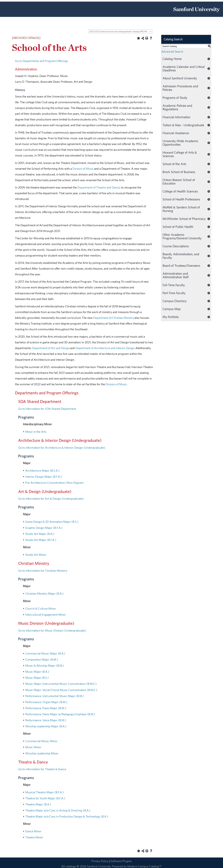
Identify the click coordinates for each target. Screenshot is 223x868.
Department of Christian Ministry (114, 318)
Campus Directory (175, 301)
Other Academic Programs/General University (182, 236)
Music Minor (33, 747)
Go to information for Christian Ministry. (43, 571)
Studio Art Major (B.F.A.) (41, 540)
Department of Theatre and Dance (99, 187)
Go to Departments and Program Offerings (41, 61)
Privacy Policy (100, 861)
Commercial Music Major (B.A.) (45, 653)
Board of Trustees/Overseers (181, 266)
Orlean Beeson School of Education (179, 182)
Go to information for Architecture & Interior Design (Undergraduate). (62, 448)
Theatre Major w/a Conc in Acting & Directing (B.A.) (58, 810)
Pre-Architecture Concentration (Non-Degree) (54, 483)
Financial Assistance (176, 133)
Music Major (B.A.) (37, 672)
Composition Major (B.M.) (42, 659)
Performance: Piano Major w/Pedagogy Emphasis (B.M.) (60, 714)
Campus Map (172, 309)
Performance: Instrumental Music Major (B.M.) (55, 696)
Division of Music (83, 169)
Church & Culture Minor (41, 608)
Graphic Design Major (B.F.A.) (44, 528)
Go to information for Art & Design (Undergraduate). (51, 499)
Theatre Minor (34, 837)
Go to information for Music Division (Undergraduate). (52, 630)
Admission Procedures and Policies (180, 88)
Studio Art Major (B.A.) (40, 534)
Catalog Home (172, 59)
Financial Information (177, 117)
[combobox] (120, 31)
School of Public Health (178, 227)
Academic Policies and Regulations (177, 107)
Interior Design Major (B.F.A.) (43, 477)
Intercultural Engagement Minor (46, 615)
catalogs (71, 866)
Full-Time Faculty (174, 285)
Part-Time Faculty (174, 293)
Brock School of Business (179, 172)
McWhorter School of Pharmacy (184, 219)
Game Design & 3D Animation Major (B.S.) (52, 522)
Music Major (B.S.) (37, 678)
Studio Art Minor (36, 555)
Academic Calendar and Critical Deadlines (184, 68)
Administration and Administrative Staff (176, 275)
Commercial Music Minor (41, 741)
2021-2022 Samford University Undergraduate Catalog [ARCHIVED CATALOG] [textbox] (121, 31)
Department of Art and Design (51, 348)
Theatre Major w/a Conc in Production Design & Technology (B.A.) (67, 816)
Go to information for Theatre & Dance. (42, 769)
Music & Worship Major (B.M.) (45, 665)
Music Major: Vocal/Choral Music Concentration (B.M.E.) (61, 690)
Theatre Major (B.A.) (38, 804)
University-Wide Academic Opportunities (180, 143)
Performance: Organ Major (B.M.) (46, 702)
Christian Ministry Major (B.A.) (44, 593)
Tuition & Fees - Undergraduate (183, 125)
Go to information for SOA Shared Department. (47, 409)
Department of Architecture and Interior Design (105, 348)
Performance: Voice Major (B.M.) (46, 720)
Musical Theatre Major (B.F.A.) (44, 792)
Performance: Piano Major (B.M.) (46, 708)
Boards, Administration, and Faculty (181, 256)
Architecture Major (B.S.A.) (42, 470)
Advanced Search (172, 51)
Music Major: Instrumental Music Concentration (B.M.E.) (61, 684)
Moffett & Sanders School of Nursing (181, 209)
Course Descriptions (176, 246)
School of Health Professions (181, 199)
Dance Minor (33, 831)
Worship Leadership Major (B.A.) (46, 726)
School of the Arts (174, 164)
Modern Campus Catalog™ (144, 866)
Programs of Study (175, 98)
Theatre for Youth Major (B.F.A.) (45, 798)
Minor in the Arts (36, 432)
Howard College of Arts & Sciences (180, 154)
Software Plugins (121, 861)
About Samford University (180, 78)
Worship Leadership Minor (42, 753)
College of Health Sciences (180, 191)
